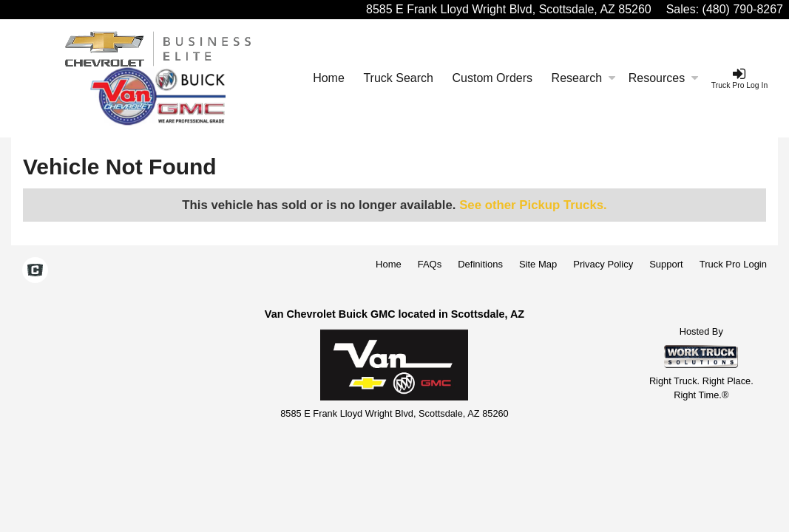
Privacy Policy (603, 264)
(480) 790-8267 (743, 9)
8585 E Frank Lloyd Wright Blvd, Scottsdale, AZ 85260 (509, 9)
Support (666, 264)
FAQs (430, 264)
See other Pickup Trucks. (533, 205)
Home (329, 78)
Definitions (480, 264)
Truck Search (398, 78)
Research (583, 78)
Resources (663, 78)
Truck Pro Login (733, 264)
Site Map (538, 264)
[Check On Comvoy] (35, 271)
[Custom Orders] (492, 78)
